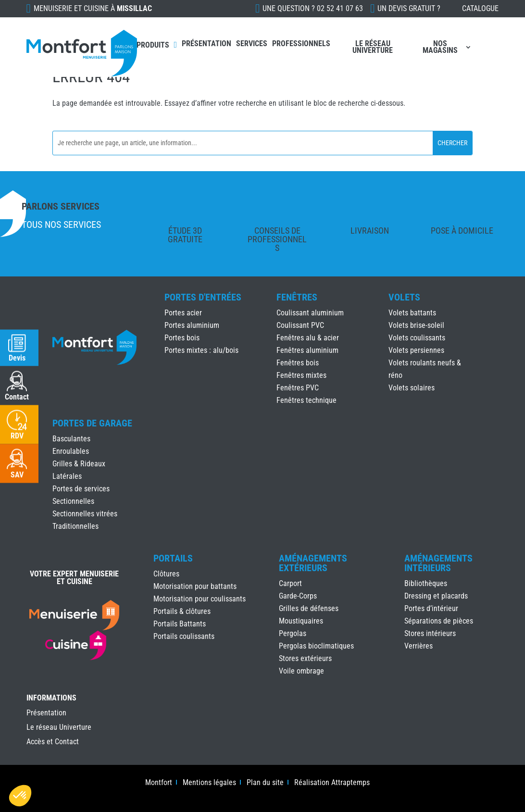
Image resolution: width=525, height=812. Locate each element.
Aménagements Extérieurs (313, 563)
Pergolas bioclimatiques (316, 646)
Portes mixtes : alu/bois (201, 350)
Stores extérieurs (305, 658)
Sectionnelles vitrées (85, 514)
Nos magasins (440, 47)
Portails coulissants (184, 636)
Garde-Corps (298, 596)
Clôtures (166, 574)
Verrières (419, 646)
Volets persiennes (416, 350)
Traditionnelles (75, 526)
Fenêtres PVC (298, 388)
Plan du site (265, 783)
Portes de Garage (92, 423)
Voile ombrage (301, 671)
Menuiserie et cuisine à (93, 8)
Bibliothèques (426, 583)
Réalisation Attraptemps (332, 783)
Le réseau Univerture (373, 47)
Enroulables (71, 451)
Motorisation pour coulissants (200, 599)
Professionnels (301, 44)
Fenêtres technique (306, 400)
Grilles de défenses (309, 608)
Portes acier (183, 313)
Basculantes (71, 439)
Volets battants (412, 313)
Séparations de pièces (439, 621)
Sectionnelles (73, 501)
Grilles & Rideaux (79, 464)
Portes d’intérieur (431, 608)
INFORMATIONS (51, 698)
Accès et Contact (53, 742)
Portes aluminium (192, 325)
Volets (404, 297)
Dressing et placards (436, 596)
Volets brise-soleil (416, 325)
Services (252, 44)
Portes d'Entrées (203, 297)
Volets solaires (412, 388)
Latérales (67, 476)
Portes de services (81, 489)
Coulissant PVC (300, 325)
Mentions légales (209, 783)
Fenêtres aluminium (307, 350)
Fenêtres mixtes (301, 375)
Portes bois (182, 338)
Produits (153, 45)
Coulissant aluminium (310, 313)
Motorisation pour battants (195, 586)
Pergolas (293, 633)
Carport (290, 583)
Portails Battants (180, 624)
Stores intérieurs (430, 633)
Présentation (206, 44)
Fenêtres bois (298, 363)
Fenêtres (297, 297)
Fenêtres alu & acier (308, 338)
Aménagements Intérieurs (438, 563)
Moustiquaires (301, 621)
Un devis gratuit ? (409, 8)
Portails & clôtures (182, 611)
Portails (173, 558)
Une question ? (313, 8)
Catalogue (480, 8)
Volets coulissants (417, 338)
